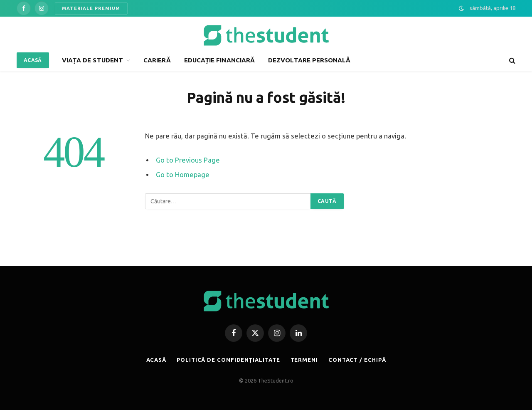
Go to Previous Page (188, 160)
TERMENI (304, 360)
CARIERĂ (157, 60)
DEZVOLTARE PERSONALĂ (309, 60)
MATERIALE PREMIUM (91, 8)
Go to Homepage (183, 175)
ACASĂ (33, 60)
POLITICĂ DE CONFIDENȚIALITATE (228, 360)
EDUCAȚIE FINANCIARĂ (219, 60)
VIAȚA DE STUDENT (92, 60)
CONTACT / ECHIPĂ (357, 360)
